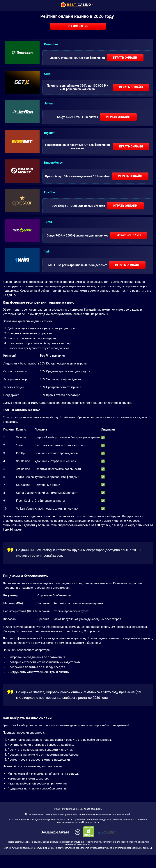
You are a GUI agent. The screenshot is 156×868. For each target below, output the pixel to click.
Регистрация (78, 26)
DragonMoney (53, 163)
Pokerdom (51, 44)
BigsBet (49, 133)
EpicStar (50, 192)
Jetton (48, 103)
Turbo (48, 222)
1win (47, 251)
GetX (47, 74)
